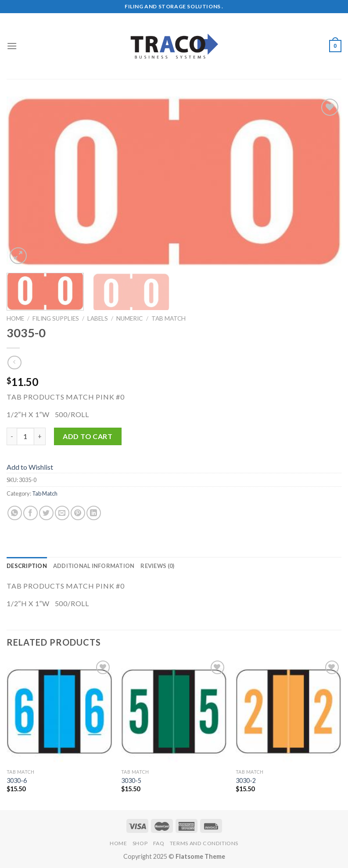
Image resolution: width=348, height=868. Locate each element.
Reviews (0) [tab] (157, 566)
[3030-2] (289, 711)
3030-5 (131, 780)
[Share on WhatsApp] (15, 513)
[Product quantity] (25, 436)
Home (15, 318)
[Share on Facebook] (30, 513)
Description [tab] (27, 566)
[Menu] (12, 46)
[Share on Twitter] (46, 513)
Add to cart (88, 436)
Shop (140, 843)
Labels (98, 318)
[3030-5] (174, 711)
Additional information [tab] (94, 566)
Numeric (129, 318)
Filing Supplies (56, 318)
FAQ (159, 843)
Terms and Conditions (204, 843)
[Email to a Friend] (62, 513)
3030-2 (246, 780)
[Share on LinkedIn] (94, 513)
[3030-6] (59, 711)
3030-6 (17, 780)
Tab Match (169, 318)
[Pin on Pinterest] (78, 513)
